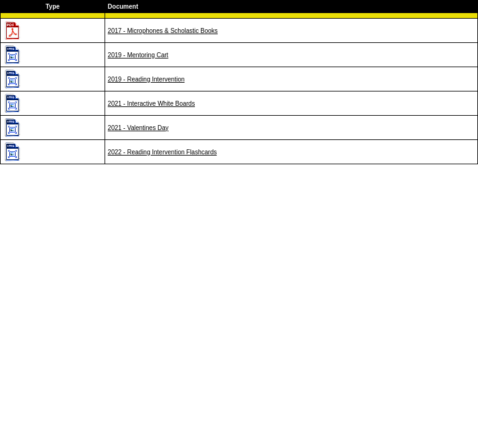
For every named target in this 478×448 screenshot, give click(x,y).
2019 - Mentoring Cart (138, 55)
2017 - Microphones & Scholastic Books (163, 31)
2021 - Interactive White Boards (151, 104)
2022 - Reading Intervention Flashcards (162, 152)
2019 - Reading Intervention (146, 79)
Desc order (460, 7)
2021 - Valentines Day (138, 128)
